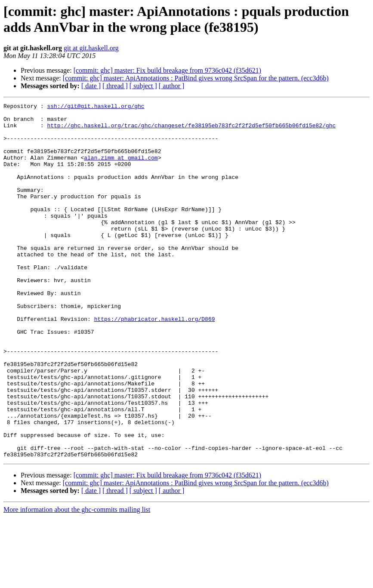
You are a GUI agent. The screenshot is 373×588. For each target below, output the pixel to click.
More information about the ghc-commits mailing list (77, 580)
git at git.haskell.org (91, 48)
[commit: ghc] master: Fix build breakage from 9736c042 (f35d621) (167, 70)
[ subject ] (143, 86)
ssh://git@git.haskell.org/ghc (96, 107)
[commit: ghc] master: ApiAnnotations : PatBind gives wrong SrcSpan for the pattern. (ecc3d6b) (196, 78)
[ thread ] (115, 86)
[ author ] (172, 86)
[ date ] (91, 86)
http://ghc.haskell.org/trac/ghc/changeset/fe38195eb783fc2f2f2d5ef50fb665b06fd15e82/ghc (191, 130)
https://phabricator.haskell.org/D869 (155, 363)
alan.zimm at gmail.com (121, 169)
